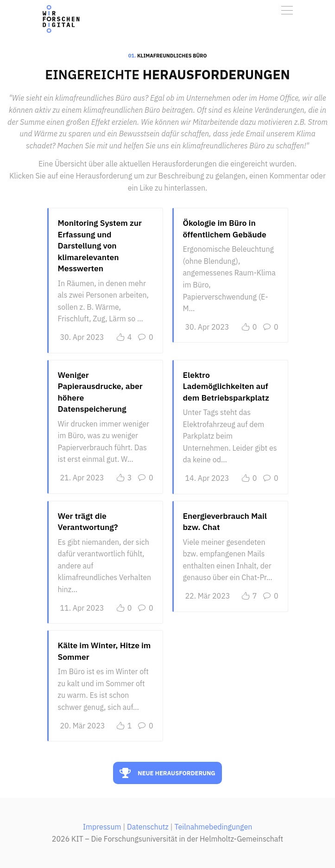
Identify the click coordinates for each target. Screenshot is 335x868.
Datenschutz (148, 827)
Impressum (102, 827)
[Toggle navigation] (287, 10)
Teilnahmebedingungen (213, 827)
